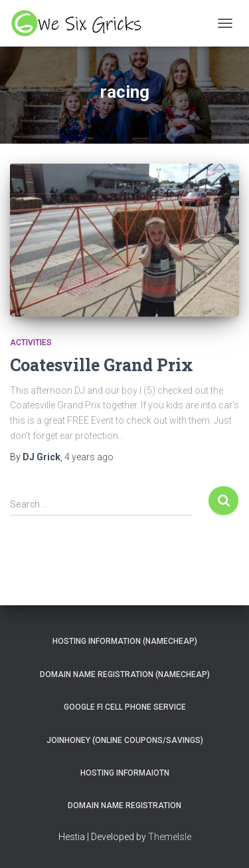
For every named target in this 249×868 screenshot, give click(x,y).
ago (89, 457)
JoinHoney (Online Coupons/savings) (125, 740)
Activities (31, 343)
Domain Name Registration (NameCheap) (125, 674)
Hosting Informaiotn (125, 773)
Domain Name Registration (124, 805)
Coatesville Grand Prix (102, 365)
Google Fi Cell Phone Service (125, 707)
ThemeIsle (170, 837)
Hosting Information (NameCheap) (125, 641)
